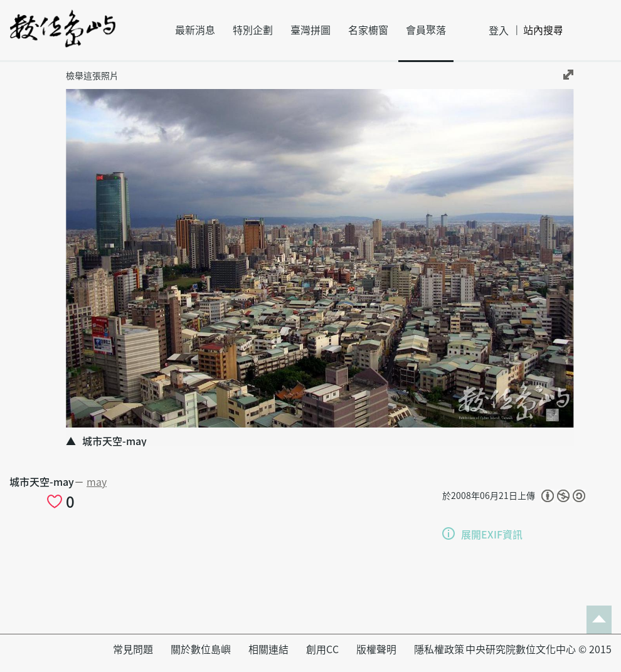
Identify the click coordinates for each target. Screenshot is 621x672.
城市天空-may (42, 482)
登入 (499, 31)
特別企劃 (253, 30)
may (97, 482)
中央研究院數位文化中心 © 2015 (539, 649)
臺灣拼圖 (310, 30)
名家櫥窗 (368, 30)
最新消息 (195, 30)
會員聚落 (426, 30)
